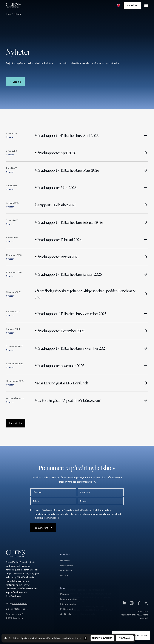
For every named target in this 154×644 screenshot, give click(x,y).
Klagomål (65, 594)
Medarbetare (67, 566)
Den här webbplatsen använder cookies (28, 638)
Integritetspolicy (68, 604)
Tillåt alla (125, 638)
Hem (8, 14)
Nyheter (64, 575)
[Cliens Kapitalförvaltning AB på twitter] (146, 604)
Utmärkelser (66, 570)
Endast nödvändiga (102, 638)
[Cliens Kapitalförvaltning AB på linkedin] (125, 604)
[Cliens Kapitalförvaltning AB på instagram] (132, 604)
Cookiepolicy (66, 614)
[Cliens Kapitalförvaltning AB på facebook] (139, 604)
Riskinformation (68, 609)
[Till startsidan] (14, 5)
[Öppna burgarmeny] (146, 5)
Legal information (69, 599)
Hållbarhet (65, 561)
